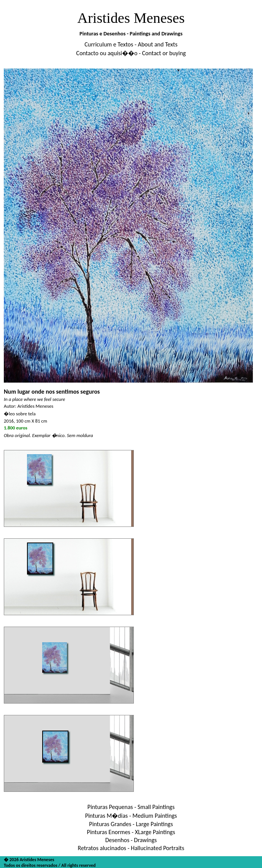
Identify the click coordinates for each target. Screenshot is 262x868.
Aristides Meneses (131, 18)
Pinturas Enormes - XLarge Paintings (131, 832)
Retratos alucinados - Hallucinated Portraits (131, 848)
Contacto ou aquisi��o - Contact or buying (131, 53)
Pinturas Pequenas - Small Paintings (131, 807)
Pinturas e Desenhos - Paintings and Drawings (131, 34)
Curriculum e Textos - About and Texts (131, 44)
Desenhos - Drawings (131, 840)
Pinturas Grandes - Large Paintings (131, 824)
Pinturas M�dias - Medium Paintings (131, 816)
